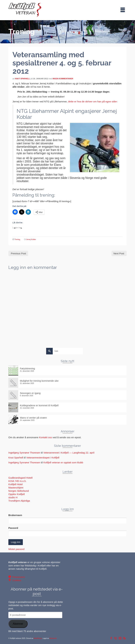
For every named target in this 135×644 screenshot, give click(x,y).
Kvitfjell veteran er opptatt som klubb (63, 462)
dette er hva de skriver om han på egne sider (92, 101)
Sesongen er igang (30, 393)
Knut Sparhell (22, 79)
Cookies (16, 580)
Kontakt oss (45, 437)
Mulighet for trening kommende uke (39, 381)
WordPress (38, 638)
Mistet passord (16, 549)
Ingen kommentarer (63, 79)
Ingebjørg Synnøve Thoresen (24, 453)
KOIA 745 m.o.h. (17, 481)
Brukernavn (15, 515)
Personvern (18, 577)
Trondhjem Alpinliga (19, 501)
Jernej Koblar (31, 239)
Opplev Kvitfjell (17, 494)
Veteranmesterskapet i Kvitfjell (43, 458)
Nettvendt (53, 638)
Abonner (18, 624)
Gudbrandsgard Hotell (20, 478)
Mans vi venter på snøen (33, 418)
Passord (13, 528)
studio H (13, 497)
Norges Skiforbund (19, 491)
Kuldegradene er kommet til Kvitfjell (39, 405)
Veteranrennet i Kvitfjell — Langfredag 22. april (69, 453)
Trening (17, 239)
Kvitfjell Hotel (16, 484)
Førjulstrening (27, 368)
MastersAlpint (16, 488)
